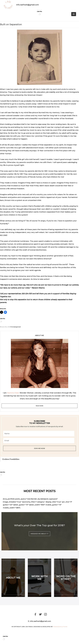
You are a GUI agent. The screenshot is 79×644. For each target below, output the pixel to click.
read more (40, 406)
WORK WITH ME (39, 578)
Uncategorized (16, 327)
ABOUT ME (13, 578)
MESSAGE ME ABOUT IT (39, 534)
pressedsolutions (60, 627)
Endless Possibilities (11, 459)
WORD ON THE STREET (66, 578)
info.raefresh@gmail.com (28, 5)
